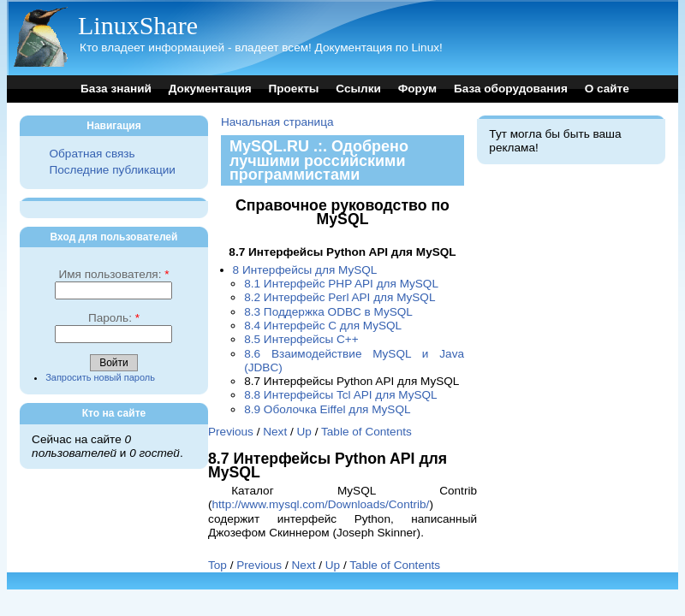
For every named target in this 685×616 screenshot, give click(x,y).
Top (217, 565)
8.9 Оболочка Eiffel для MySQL (327, 409)
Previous (231, 432)
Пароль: (114, 318)
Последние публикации (112, 170)
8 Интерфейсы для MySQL (305, 270)
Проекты (293, 89)
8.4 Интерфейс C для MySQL (323, 326)
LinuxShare (138, 25)
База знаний (116, 89)
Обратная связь (92, 154)
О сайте (607, 89)
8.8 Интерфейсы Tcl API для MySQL (340, 395)
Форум (417, 89)
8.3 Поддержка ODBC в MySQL (328, 312)
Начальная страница (277, 122)
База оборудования (511, 89)
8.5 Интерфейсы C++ (301, 339)
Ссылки (358, 89)
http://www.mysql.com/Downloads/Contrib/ (321, 504)
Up (304, 432)
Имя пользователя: (113, 274)
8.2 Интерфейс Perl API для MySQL (340, 297)
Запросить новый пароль (100, 377)
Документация (210, 89)
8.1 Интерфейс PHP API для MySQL (341, 284)
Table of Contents (366, 432)
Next (275, 432)
